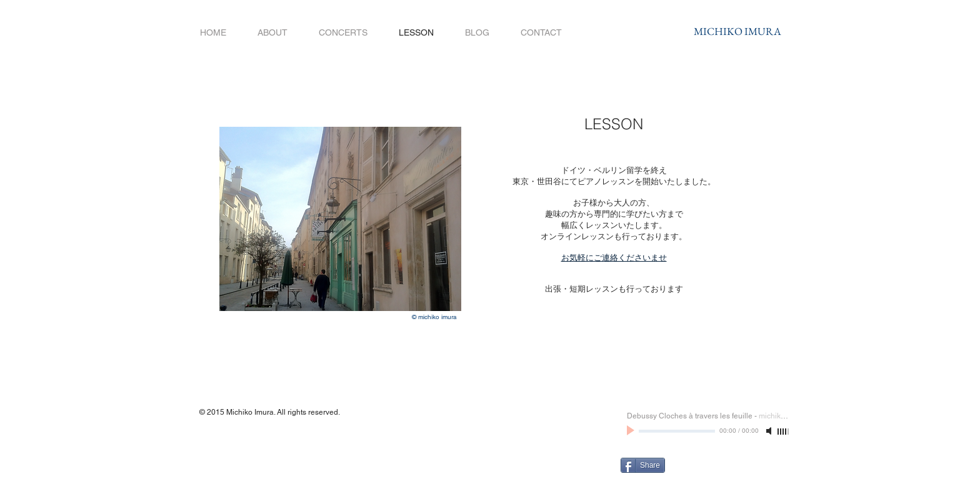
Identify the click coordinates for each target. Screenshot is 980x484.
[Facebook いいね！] (727, 464)
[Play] (632, 431)
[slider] (784, 432)
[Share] (643, 465)
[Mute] (770, 431)
